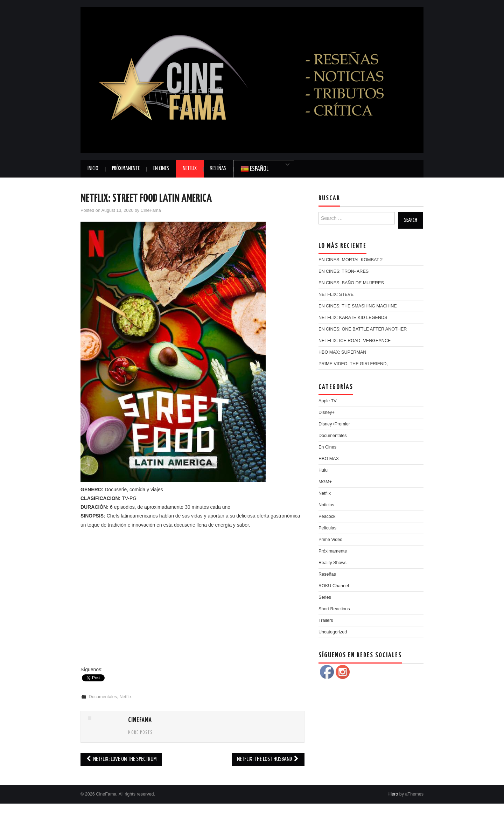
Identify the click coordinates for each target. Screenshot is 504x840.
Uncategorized (333, 632)
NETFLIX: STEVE (336, 294)
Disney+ (327, 412)
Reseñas (218, 169)
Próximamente (126, 169)
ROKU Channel (334, 586)
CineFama (151, 210)
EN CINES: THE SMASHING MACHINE (358, 306)
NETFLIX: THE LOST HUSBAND (268, 759)
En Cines (161, 169)
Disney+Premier (334, 424)
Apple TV (328, 401)
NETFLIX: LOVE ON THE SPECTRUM (121, 759)
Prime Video (330, 540)
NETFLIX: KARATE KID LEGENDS (353, 318)
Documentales (103, 697)
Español (254, 169)
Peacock (327, 516)
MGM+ (325, 482)
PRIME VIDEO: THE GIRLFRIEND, (353, 364)
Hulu (323, 470)
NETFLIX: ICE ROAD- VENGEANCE (355, 341)
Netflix (190, 169)
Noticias (326, 505)
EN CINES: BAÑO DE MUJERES (351, 283)
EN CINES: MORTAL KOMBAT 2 (351, 260)
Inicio (93, 169)
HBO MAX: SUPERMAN (342, 352)
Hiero (393, 794)
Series (325, 597)
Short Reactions (334, 609)
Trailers (326, 620)
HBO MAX (329, 459)
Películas (327, 528)
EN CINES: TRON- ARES (344, 271)
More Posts (140, 733)
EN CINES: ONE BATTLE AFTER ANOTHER (363, 329)
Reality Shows (332, 563)
